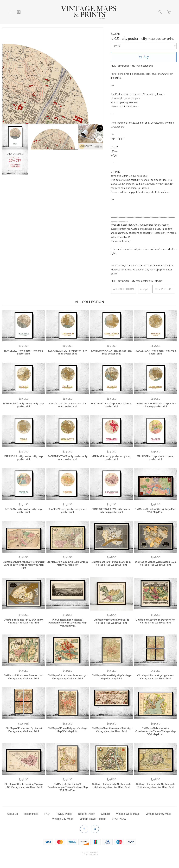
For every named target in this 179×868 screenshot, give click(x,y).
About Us (12, 814)
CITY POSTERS (164, 289)
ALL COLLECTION (123, 289)
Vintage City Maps (63, 819)
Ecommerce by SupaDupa (92, 853)
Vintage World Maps (128, 814)
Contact (105, 814)
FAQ (47, 814)
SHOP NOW (119, 819)
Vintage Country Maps (159, 814)
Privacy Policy (64, 814)
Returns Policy (86, 814)
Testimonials (31, 814)
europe (144, 289)
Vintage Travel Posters (93, 819)
